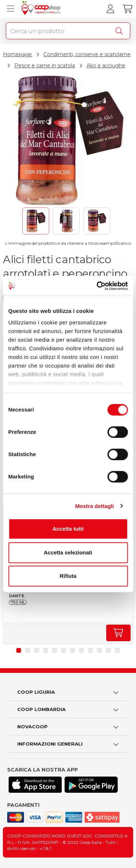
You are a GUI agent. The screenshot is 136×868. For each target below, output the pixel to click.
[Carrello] (127, 9)
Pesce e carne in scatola (45, 66)
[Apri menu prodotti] (9, 9)
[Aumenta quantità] (118, 633)
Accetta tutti (68, 529)
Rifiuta (68, 576)
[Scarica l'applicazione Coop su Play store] (91, 785)
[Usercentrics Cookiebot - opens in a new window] (97, 286)
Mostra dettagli (94, 506)
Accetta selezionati (68, 552)
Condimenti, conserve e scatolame (87, 54)
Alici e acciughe (106, 66)
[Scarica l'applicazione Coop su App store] (35, 785)
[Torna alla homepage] (42, 9)
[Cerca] (121, 31)
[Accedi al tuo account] (110, 9)
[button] (19, 650)
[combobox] (68, 31)
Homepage (17, 54)
